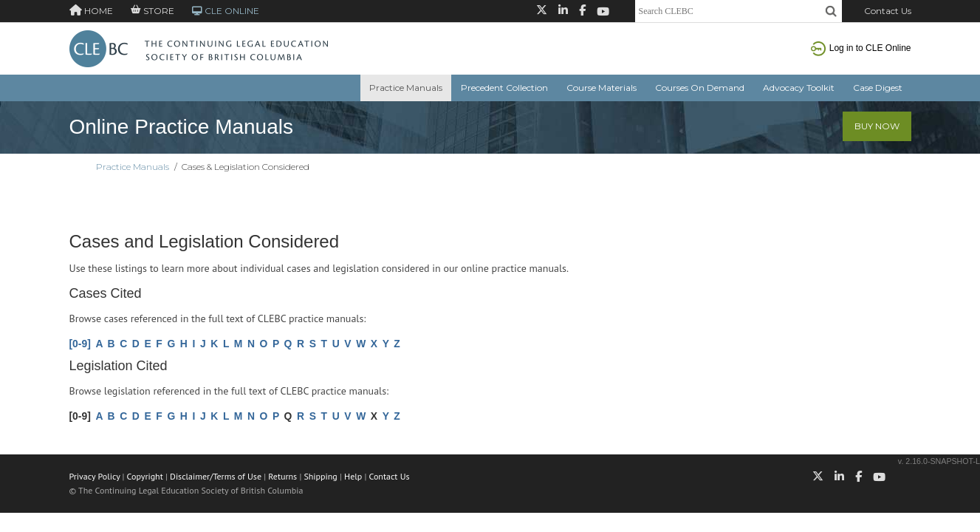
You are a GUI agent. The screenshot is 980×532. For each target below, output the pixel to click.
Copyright (145, 476)
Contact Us (888, 11)
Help (353, 476)
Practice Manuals (406, 88)
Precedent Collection (504, 88)
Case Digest (878, 88)
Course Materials (602, 88)
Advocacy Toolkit (799, 88)
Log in (861, 48)
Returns (282, 476)
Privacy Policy (95, 476)
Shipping (320, 476)
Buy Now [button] (877, 126)
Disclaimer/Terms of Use (216, 476)
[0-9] (80, 344)
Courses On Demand (700, 88)
